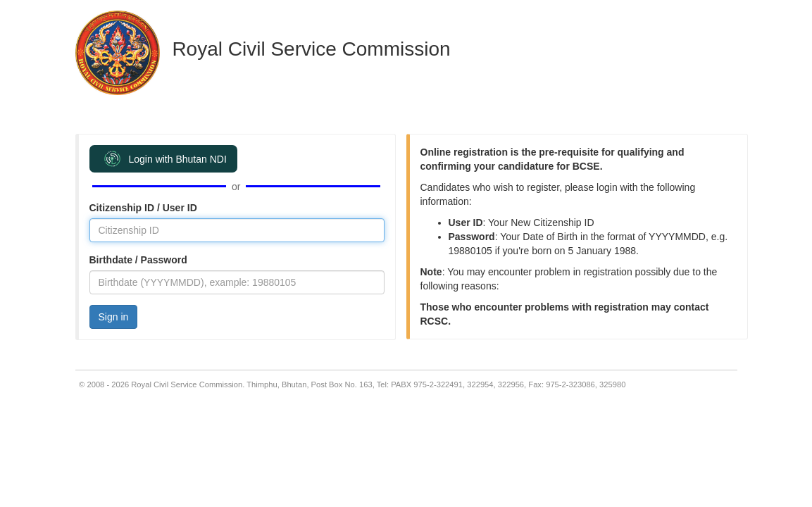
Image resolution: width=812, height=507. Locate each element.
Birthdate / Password (138, 260)
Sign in (114, 317)
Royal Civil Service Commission (311, 49)
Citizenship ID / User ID (143, 208)
